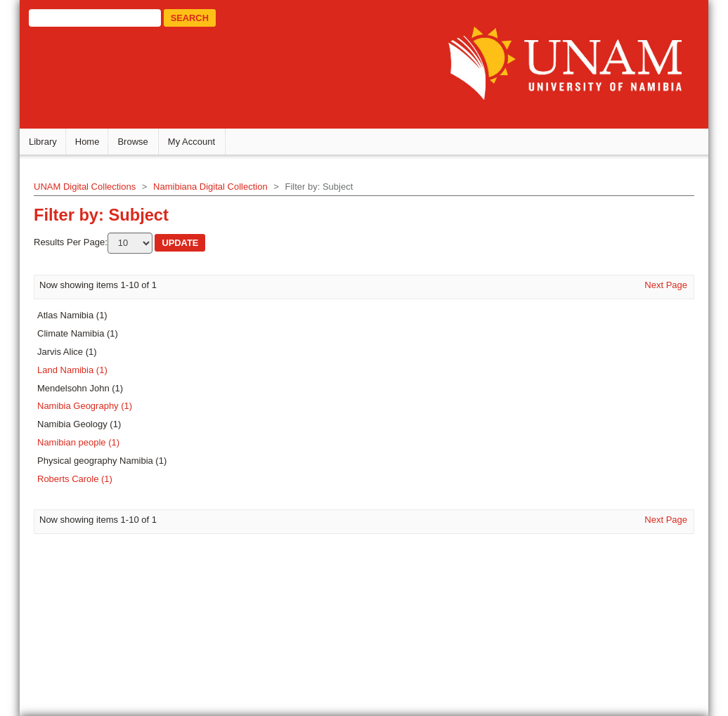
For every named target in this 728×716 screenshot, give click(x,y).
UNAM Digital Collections (90, 189)
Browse (139, 144)
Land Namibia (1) (78, 372)
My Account (197, 144)
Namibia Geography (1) (90, 409)
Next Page (660, 287)
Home (93, 144)
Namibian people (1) (84, 445)
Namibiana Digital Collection (216, 189)
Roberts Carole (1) (80, 482)
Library (48, 144)
